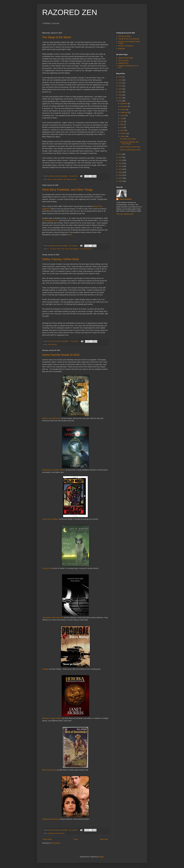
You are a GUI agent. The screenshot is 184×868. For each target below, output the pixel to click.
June (122, 121)
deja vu (50, 179)
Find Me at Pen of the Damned (129, 39)
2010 (121, 169)
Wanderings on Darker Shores (53, 470)
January (123, 136)
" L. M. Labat (52, 249)
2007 (121, 178)
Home (76, 839)
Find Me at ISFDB (124, 36)
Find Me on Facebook (126, 46)
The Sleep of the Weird (57, 37)
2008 (121, 175)
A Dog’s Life (47, 568)
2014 (121, 157)
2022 (121, 83)
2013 (121, 160)
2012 (121, 163)
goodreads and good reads (56, 833)
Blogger (101, 857)
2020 (121, 89)
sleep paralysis (58, 179)
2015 (121, 154)
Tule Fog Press (123, 61)
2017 (121, 98)
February (124, 133)
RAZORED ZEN (70, 12)
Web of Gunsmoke (49, 770)
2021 (121, 86)
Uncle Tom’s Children (50, 519)
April (122, 127)
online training (52, 344)
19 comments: (74, 341)
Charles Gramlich (125, 199)
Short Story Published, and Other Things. (68, 190)
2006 (121, 181)
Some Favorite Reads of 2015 (61, 355)
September (124, 112)
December (124, 104)
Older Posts (104, 839)
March (123, 130)
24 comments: (74, 246)
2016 (121, 101)
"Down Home (61, 249)
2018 (121, 95)
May (122, 124)
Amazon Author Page (125, 58)
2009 (121, 172)
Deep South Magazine (72, 249)
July (122, 119)
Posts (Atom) (56, 843)
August (123, 115)
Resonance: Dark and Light (53, 618)
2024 (121, 77)
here (70, 235)
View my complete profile (125, 214)
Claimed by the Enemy (51, 819)
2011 (121, 166)
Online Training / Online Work (61, 259)
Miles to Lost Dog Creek (51, 418)
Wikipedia (122, 49)
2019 (121, 92)
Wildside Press (123, 63)
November (124, 106)
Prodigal (45, 669)
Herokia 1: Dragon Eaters (52, 718)
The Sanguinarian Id (50, 220)
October (123, 110)
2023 (121, 80)
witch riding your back (70, 179)
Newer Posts (47, 839)
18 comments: (74, 176)
